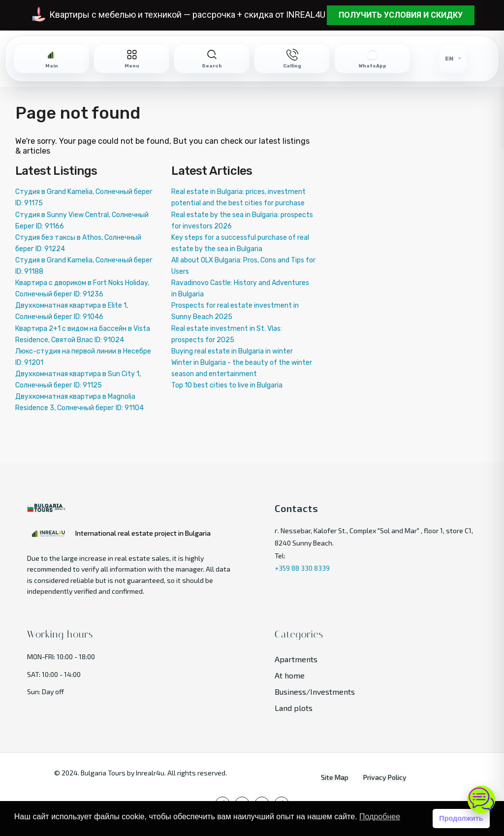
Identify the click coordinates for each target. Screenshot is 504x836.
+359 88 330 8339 (302, 568)
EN (449, 59)
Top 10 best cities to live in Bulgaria (227, 385)
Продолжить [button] (461, 818)
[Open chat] (481, 800)
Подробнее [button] (380, 817)
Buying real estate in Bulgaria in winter (232, 351)
